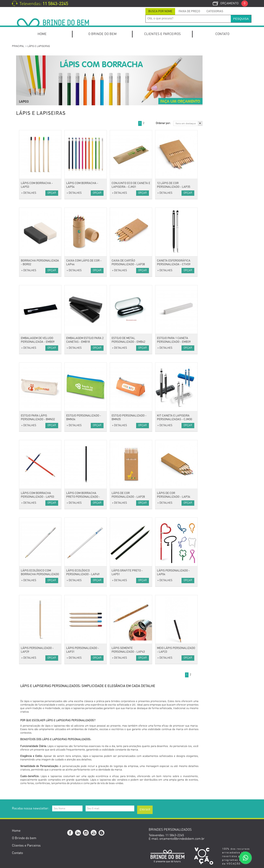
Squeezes (26, 479)
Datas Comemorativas (35, 529)
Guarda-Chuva (29, 318)
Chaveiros (26, 313)
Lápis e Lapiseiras (32, 152)
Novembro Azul (30, 601)
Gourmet (26, 451)
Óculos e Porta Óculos (34, 330)
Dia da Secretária (31, 579)
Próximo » (197, 123)
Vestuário (26, 235)
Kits (22, 58)
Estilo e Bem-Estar (32, 379)
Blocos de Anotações (34, 174)
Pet (22, 490)
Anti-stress (27, 302)
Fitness (25, 474)
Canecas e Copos (31, 424)
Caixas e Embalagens (34, 457)
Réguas (25, 230)
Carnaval (26, 551)
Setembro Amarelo (32, 595)
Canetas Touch (29, 141)
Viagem (25, 257)
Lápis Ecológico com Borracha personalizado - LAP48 (89, 574)
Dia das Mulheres (31, 557)
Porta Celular (29, 219)
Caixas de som (29, 341)
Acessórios (27, 296)
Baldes (24, 418)
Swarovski (27, 524)
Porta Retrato (29, 224)
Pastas (24, 196)
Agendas (25, 169)
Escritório (26, 158)
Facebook (70, 833)
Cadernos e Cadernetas (36, 180)
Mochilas (26, 274)
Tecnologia (27, 335)
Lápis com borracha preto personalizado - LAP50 (133, 497)
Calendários (28, 185)
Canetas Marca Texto (34, 119)
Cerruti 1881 (28, 518)
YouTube (94, 833)
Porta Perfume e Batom (36, 402)
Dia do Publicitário (32, 546)
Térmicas (26, 291)
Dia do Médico (29, 590)
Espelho (25, 396)
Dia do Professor (31, 585)
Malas (24, 269)
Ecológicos (27, 507)
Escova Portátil (30, 390)
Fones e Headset (31, 357)
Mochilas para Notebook (36, 163)
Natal (23, 607)
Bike (23, 468)
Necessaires (28, 280)
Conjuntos (26, 147)
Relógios (25, 324)
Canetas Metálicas (32, 125)
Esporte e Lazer (30, 463)
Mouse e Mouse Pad (33, 363)
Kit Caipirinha (29, 86)
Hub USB (26, 368)
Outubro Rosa (29, 540)
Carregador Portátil (33, 346)
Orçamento (234, 3)
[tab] (160, 11)
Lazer (24, 485)
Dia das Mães (29, 568)
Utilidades (26, 413)
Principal (18, 46)
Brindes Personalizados (36, 535)
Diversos (25, 352)
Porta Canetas (29, 213)
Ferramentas (28, 446)
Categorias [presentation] (215, 11)
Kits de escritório (31, 80)
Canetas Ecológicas (33, 113)
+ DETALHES (78, 193)
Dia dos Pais (28, 573)
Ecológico (26, 501)
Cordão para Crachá (33, 307)
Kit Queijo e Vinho (32, 97)
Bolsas (24, 263)
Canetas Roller (30, 135)
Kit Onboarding (30, 64)
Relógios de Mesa (32, 208)
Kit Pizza (26, 102)
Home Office (28, 75)
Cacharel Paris (29, 512)
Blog (102, 833)
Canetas (25, 108)
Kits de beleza (29, 385)
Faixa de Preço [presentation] (189, 11)
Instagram (86, 833)
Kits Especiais (29, 69)
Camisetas (27, 246)
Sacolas (25, 285)
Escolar (25, 191)
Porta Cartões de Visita (35, 202)
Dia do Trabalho (30, 562)
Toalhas (25, 252)
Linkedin (78, 833)
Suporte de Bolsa (31, 407)
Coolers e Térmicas (33, 435)
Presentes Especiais (33, 496)
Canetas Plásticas (32, 130)
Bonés (24, 241)
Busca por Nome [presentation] (160, 11)
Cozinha (25, 429)
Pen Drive (26, 374)
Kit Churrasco (29, 91)
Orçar (101, 193)
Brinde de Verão (30, 612)
